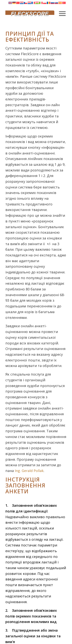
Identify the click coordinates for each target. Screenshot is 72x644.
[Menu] (62, 13)
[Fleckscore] (30, 13)
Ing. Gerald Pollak (29, 471)
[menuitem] (62, 13)
